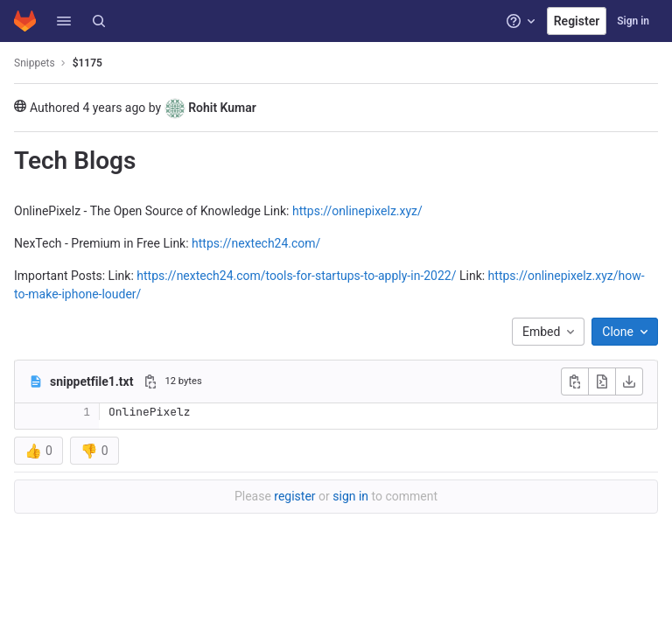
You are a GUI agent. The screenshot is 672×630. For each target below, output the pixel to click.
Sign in (633, 21)
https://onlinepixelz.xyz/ (357, 211)
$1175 (87, 63)
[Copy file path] (150, 381)
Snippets (35, 63)
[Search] (99, 21)
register (294, 496)
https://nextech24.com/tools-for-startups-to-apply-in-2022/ (296, 276)
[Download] (629, 381)
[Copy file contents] (575, 381)
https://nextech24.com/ (256, 243)
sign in (350, 496)
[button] (64, 21)
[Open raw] (602, 381)
